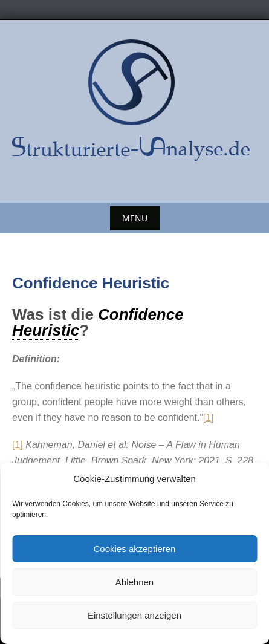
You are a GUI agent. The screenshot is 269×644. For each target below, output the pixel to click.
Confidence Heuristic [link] (98, 322)
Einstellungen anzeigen (134, 615)
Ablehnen (134, 582)
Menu (135, 218)
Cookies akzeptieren (135, 549)
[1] (209, 418)
